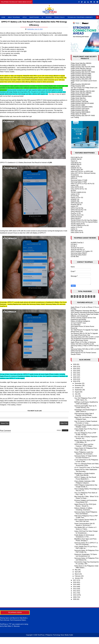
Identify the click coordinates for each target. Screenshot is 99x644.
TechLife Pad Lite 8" (77, 248)
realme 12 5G (75, 194)
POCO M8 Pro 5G (77, 157)
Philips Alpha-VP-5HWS (79, 114)
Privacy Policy (60, 17)
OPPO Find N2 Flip (77, 351)
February (78, 576)
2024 (75, 369)
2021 (75, 375)
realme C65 (75, 185)
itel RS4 (73, 191)
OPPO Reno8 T (76, 219)
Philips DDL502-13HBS (78, 65)
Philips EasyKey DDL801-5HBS (81, 70)
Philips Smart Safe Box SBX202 (81, 77)
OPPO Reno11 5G (77, 203)
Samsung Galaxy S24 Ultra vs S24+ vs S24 (85, 337)
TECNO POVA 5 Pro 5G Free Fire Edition (84, 220)
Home (3, 17)
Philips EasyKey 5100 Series (80, 109)
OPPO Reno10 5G (77, 212)
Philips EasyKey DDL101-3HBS (81, 75)
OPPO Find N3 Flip (77, 208)
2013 (75, 589)
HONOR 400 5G (76, 164)
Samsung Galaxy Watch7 (79, 253)
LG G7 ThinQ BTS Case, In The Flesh (87, 467)
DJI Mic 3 (74, 246)
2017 (75, 580)
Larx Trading (75, 117)
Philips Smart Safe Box (78, 98)
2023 (75, 371)
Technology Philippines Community (80, 17)
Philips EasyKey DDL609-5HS (81, 84)
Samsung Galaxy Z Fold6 (79, 180)
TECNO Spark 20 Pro (78, 224)
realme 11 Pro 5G (77, 227)
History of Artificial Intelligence (80, 321)
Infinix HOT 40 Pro (77, 231)
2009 (75, 597)
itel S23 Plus (75, 196)
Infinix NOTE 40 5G (77, 187)
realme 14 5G (75, 166)
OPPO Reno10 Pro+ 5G (79, 210)
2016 (75, 582)
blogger (63, 432)
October (77, 388)
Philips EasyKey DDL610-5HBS (81, 74)
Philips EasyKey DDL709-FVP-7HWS (83, 116)
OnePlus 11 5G (76, 213)
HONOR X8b (75, 201)
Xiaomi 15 (74, 161)
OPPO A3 (74, 178)
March (77, 574)
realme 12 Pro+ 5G (77, 198)
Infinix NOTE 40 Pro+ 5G (79, 189)
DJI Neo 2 (74, 244)
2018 (75, 381)
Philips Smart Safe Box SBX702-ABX (83, 91)
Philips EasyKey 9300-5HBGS (81, 112)
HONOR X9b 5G (76, 205)
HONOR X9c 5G (76, 168)
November (78, 385)
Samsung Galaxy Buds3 (79, 255)
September (78, 390)
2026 (75, 364)
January (77, 578)
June (76, 396)
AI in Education (76, 325)
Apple (25, 17)
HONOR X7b (75, 199)
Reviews (49, 17)
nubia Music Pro (76, 163)
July (76, 394)
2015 (75, 584)
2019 (75, 379)
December (78, 383)
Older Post (62, 425)
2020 (75, 377)
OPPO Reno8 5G (76, 217)
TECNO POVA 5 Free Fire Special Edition (84, 222)
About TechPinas (14, 17)
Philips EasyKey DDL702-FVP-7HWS (83, 67)
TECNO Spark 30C (77, 170)
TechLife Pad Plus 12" (78, 250)
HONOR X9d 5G (76, 159)
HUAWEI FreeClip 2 (77, 243)
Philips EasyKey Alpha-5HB (80, 95)
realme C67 (75, 206)
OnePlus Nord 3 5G (77, 215)
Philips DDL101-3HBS (78, 105)
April (76, 572)
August (77, 392)
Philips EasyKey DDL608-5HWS (81, 96)
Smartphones (34, 17)
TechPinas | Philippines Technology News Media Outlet (55, 635)
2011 (75, 593)
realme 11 (74, 229)
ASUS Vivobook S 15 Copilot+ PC (82, 251)
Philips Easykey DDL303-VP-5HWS (82, 103)
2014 (75, 587)
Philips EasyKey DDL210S (79, 110)
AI (42, 17)
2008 (75, 599)
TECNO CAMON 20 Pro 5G (80, 225)
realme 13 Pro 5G (77, 177)
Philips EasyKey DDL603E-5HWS (82, 107)
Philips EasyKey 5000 (78, 86)
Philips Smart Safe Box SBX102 (81, 68)
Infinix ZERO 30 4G (77, 232)
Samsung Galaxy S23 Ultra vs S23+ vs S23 (85, 349)
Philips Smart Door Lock (79, 100)
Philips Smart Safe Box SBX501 (81, 63)
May (76, 570)
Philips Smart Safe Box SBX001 (81, 93)
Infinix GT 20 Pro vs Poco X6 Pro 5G (83, 184)
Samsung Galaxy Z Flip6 (79, 182)
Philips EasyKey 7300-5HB (79, 102)
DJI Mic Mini (75, 257)
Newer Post (5, 425)
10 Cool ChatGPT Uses (78, 323)
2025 (75, 367)
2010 (75, 595)
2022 (75, 373)
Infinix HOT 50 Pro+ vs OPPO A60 (82, 171)
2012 (75, 591)
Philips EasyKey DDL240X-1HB (81, 79)
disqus (57, 432)
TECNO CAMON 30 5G (78, 192)
